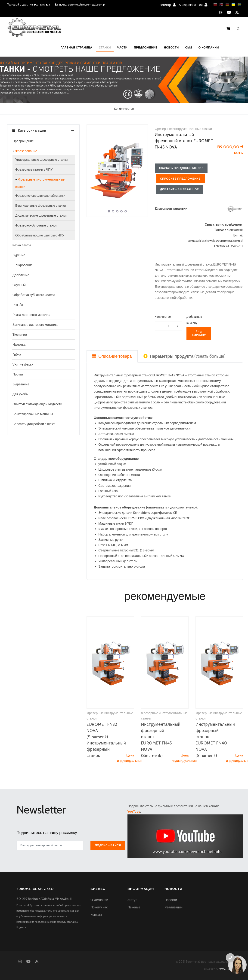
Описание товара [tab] (112, 356)
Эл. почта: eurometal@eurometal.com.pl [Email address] (80, 5)
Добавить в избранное (180, 189)
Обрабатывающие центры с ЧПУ (40, 235)
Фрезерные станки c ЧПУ (34, 169)
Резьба (18, 305)
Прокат (18, 374)
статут (132, 900)
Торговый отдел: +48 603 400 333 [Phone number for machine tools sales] (28, 5)
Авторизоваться (193, 5)
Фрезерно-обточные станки (36, 225)
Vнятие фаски (23, 364)
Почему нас (99, 907)
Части (122, 47)
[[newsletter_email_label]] (50, 845)
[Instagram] (221, 12)
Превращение (23, 141)
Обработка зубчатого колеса (34, 295)
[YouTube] (229, 12)
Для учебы (20, 394)
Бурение (19, 255)
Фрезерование (26, 151)
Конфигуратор (124, 109)
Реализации (174, 907)
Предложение (146, 47)
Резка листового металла (31, 315)
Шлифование (23, 265)
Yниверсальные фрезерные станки (41, 160)
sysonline (225, 969)
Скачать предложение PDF (181, 168)
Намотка (19, 345)
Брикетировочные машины (33, 414)
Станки (105, 47)
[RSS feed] (237, 12)
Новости (171, 47)
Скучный (19, 285)
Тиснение (20, 335)
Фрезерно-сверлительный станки (40, 196)
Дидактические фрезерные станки (41, 215)
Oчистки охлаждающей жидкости (37, 404)
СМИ (189, 47)
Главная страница (76, 47)
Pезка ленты (22, 245)
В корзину (199, 333)
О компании (209, 47)
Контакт (96, 915)
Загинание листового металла (35, 325)
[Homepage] (34, 31)
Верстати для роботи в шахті (34, 424)
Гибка (17, 354)
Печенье (134, 907)
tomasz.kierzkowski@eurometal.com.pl (215, 241)
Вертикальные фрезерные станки (40, 206)
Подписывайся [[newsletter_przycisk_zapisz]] (108, 845)
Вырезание (21, 384)
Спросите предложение (180, 179)
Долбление (21, 275)
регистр (167, 5)
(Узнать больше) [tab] (184, 356)
